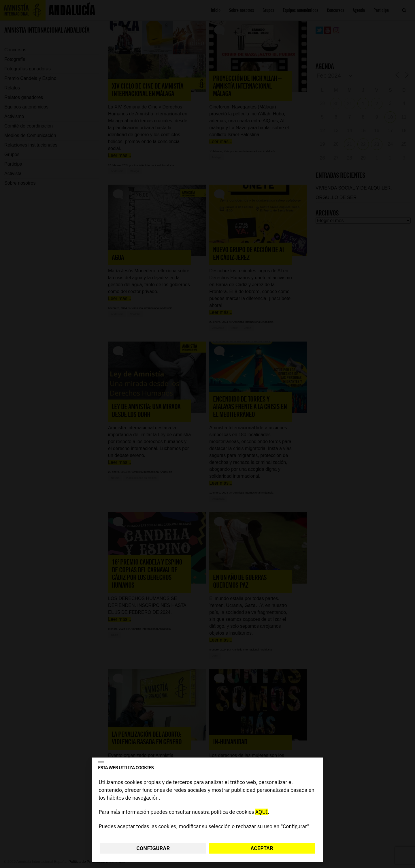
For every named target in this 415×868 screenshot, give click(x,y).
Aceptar (262, 848)
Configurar (153, 848)
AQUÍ (262, 812)
